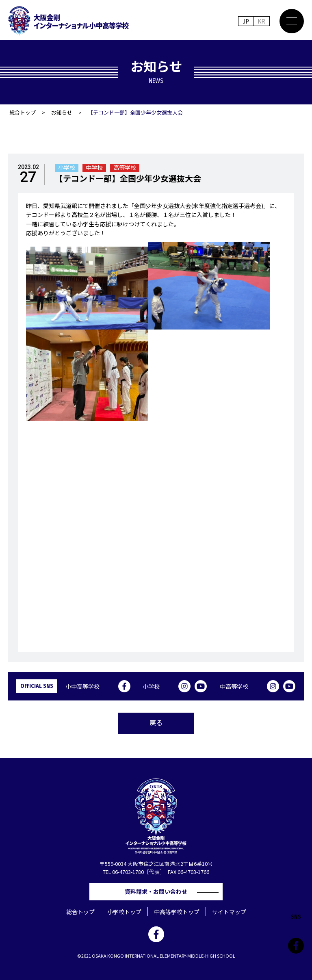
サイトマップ (229, 912)
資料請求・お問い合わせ (159, 891)
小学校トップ (124, 912)
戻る (156, 722)
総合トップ (23, 112)
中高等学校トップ (177, 912)
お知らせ (62, 112)
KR (261, 21)
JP (246, 21)
